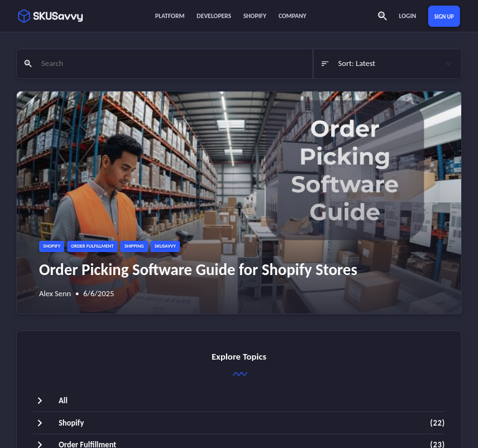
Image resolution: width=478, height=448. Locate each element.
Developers (214, 16)
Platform (170, 16)
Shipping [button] (134, 246)
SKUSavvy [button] (165, 246)
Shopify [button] (52, 246)
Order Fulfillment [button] (92, 246)
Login (407, 16)
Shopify (255, 16)
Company (292, 16)
